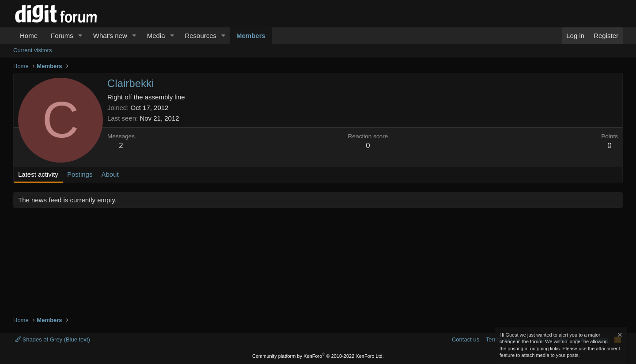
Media (156, 36)
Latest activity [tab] (38, 174)
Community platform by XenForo (318, 356)
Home (29, 36)
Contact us (466, 339)
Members (251, 36)
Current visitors (32, 50)
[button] (80, 36)
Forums (62, 36)
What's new (110, 36)
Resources (201, 36)
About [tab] (110, 174)
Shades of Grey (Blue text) (53, 339)
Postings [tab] (80, 174)
